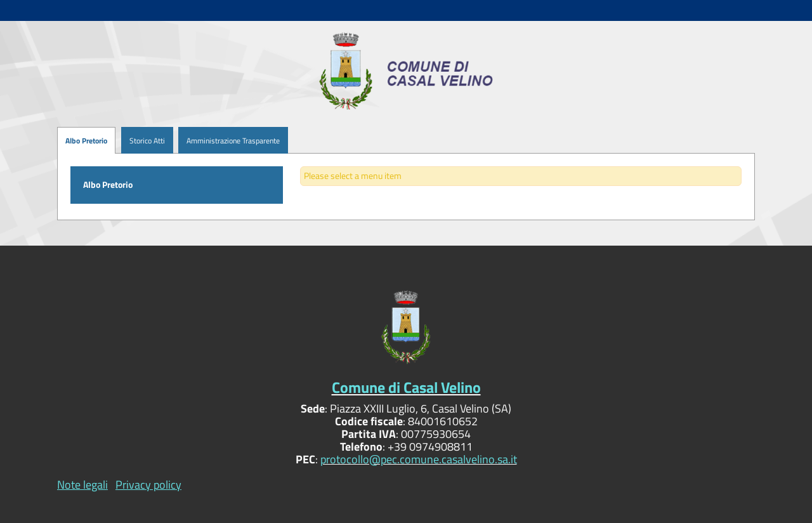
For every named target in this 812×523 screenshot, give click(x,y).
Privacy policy (148, 485)
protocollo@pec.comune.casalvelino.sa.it (419, 459)
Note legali (82, 485)
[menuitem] (143, 141)
